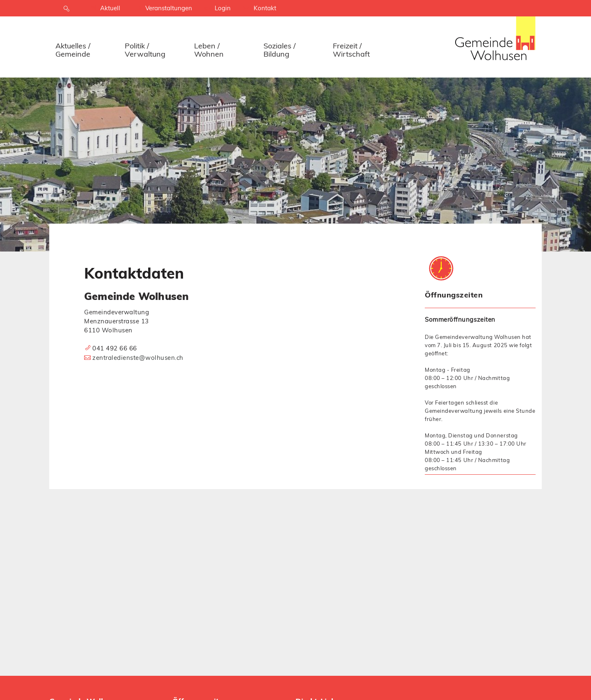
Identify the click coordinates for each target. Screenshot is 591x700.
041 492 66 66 (115, 348)
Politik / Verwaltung (145, 50)
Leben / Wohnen (209, 50)
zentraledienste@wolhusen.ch (138, 358)
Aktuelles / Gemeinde (73, 50)
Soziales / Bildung (279, 50)
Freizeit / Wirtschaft (351, 50)
